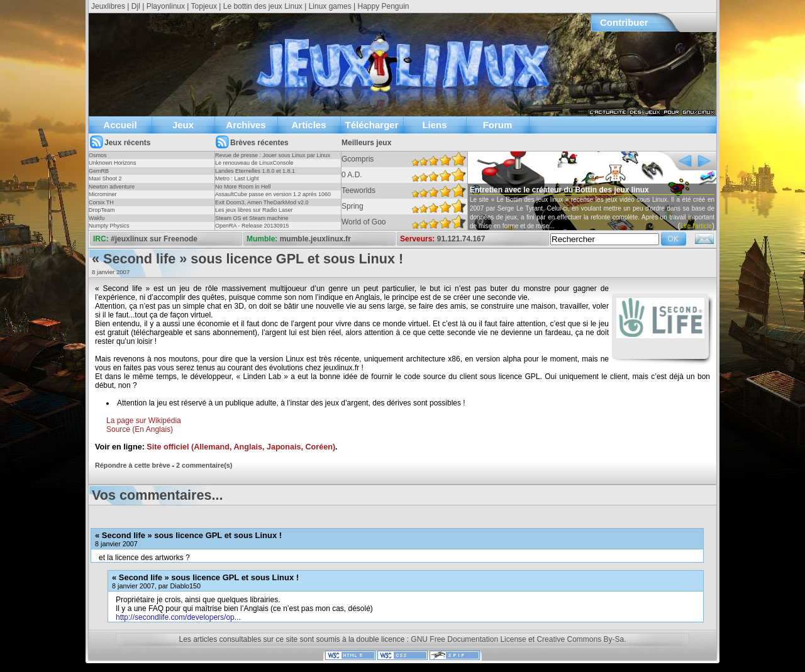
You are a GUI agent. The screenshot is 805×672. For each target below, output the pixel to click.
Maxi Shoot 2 (105, 179)
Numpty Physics (109, 226)
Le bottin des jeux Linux (263, 6)
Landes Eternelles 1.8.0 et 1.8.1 (255, 171)
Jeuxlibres (108, 6)
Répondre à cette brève (132, 465)
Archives (246, 125)
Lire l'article (696, 226)
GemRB (99, 171)
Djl (136, 6)
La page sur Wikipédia (144, 421)
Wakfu (97, 218)
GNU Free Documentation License (468, 639)
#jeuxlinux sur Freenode (154, 239)
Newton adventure (112, 187)
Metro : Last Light (237, 179)
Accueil (120, 125)
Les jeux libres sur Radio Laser (254, 210)
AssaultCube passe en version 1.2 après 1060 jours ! (273, 198)
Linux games (330, 6)
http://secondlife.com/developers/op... (178, 617)
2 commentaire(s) (204, 465)
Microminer (103, 194)
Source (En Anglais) (140, 429)
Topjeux (204, 6)
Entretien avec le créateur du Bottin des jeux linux (559, 190)
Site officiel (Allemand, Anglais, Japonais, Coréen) (241, 447)
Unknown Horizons (113, 163)
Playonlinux (166, 6)
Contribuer (624, 22)
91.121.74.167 (461, 239)
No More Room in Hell (243, 187)
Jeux (183, 125)
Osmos (98, 155)
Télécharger (371, 125)
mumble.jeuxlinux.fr (315, 239)
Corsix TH (101, 202)
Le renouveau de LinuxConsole (254, 163)
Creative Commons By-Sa (580, 639)
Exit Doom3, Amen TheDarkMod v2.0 (262, 202)
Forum (498, 125)
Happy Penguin (383, 6)
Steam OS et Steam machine (252, 218)
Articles (308, 125)
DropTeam (102, 210)
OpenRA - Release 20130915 (252, 226)
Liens (434, 125)
